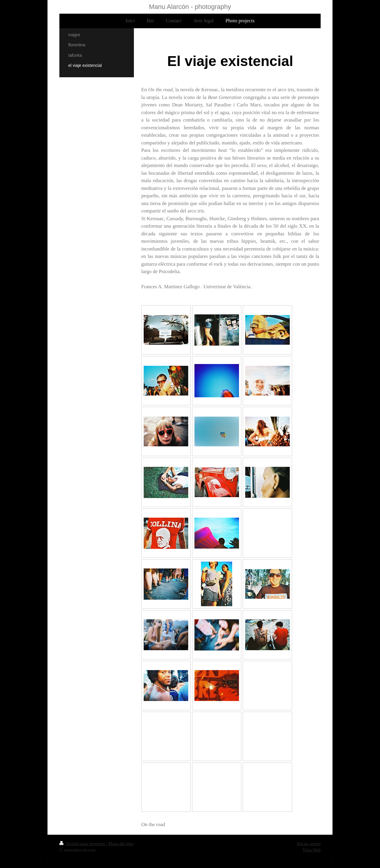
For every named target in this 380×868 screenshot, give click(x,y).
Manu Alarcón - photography (190, 7)
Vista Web (312, 850)
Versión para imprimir (83, 844)
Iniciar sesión (309, 844)
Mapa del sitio (121, 844)
